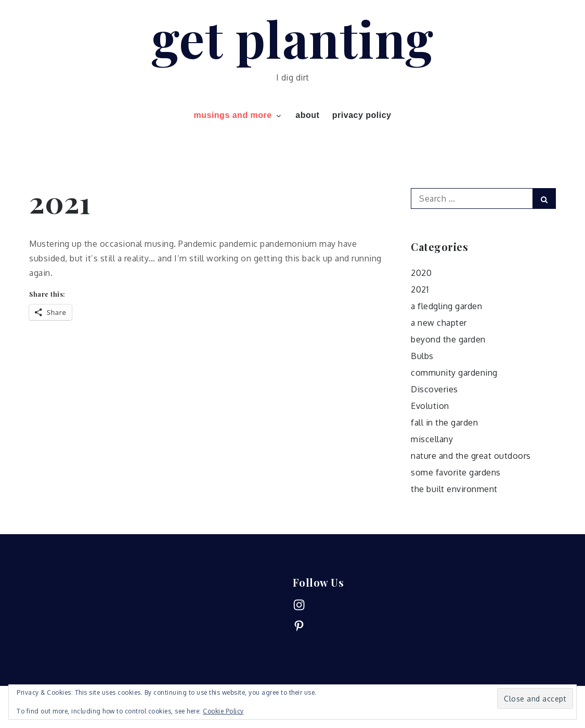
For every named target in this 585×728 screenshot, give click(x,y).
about (307, 115)
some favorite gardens (456, 472)
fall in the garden (444, 422)
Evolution (430, 406)
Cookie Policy (223, 711)
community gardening (454, 373)
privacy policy (362, 115)
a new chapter (439, 323)
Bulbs (422, 356)
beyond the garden (448, 339)
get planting (293, 38)
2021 (420, 289)
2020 (421, 273)
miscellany (432, 439)
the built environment (454, 489)
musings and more (238, 115)
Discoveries (434, 389)
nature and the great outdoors (471, 456)
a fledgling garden (446, 306)
